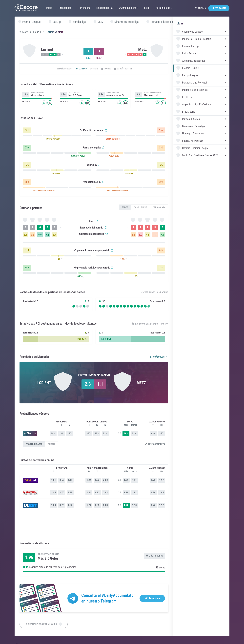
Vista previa (77, 69)
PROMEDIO (56, 174)
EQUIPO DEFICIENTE (113, 140)
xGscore (24, 32)
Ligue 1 (37, 32)
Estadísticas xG (57, 69)
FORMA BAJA (114, 157)
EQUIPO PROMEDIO (53, 140)
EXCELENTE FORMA (78, 157)
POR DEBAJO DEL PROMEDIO (44, 191)
